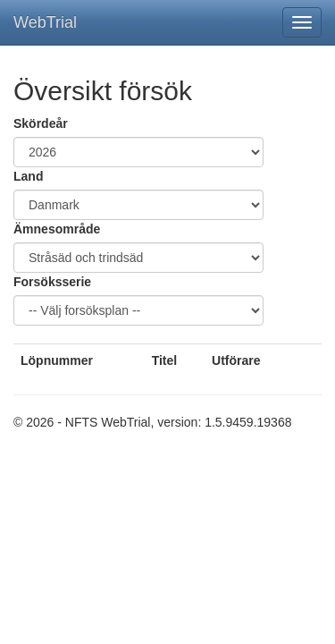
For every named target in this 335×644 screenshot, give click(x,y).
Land (28, 176)
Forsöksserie (52, 282)
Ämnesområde (57, 229)
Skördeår (41, 123)
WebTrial (45, 22)
